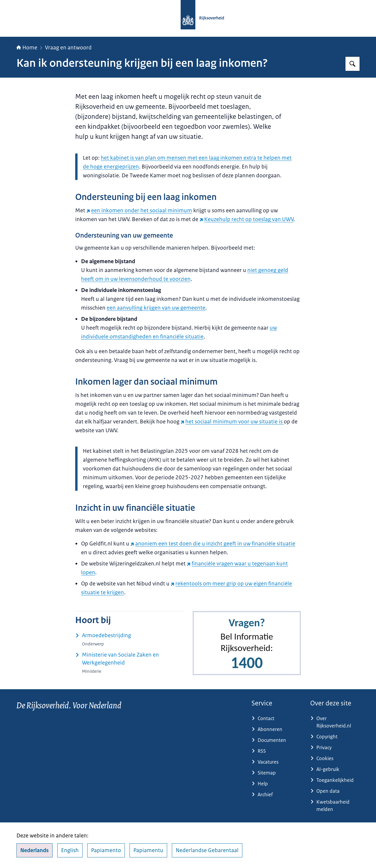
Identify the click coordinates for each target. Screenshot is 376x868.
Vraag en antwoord (68, 48)
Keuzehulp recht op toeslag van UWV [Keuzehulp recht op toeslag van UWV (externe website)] (246, 219)
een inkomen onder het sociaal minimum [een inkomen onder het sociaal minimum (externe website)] (139, 211)
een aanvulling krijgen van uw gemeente (156, 308)
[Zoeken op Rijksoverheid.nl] (352, 64)
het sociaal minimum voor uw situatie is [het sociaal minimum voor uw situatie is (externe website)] (232, 422)
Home (27, 48)
